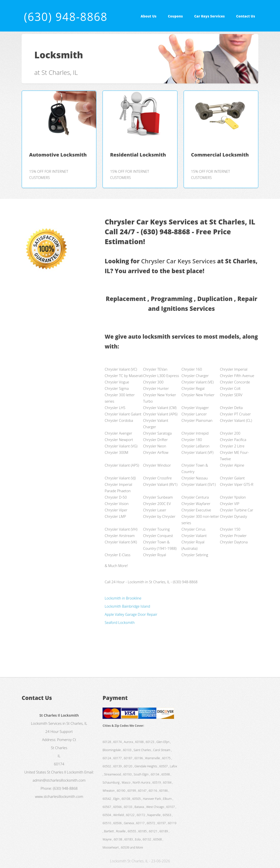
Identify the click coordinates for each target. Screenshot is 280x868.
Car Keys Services (210, 16)
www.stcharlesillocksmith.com (59, 796)
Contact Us (246, 16)
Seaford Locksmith (120, 622)
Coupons (175, 16)
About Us (149, 16)
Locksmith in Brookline (123, 598)
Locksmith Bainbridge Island (127, 606)
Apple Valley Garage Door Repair (131, 614)
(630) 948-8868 (66, 17)
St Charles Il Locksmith (65, 772)
